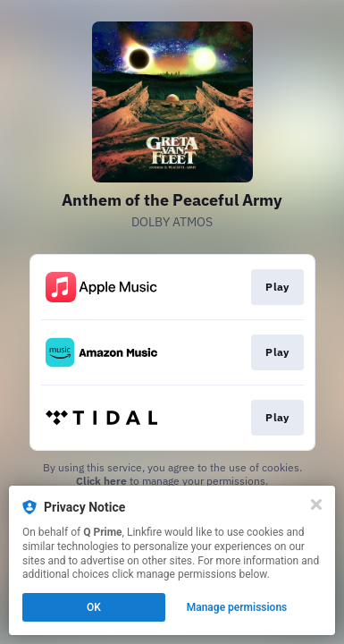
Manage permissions (237, 607)
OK (94, 607)
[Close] (316, 504)
